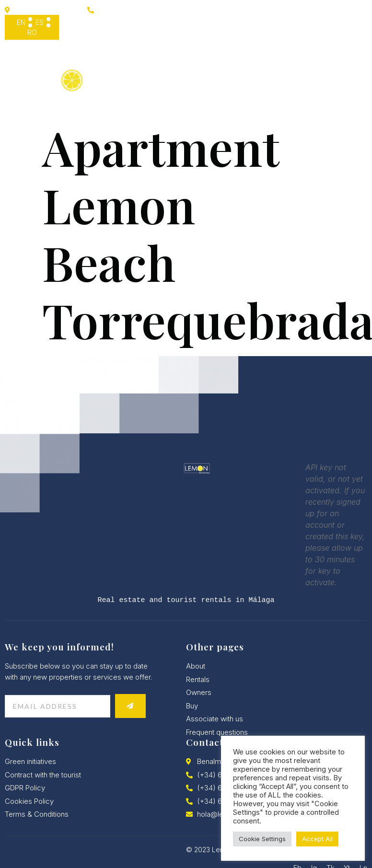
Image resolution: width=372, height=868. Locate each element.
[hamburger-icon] (355, 78)
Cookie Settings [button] (262, 839)
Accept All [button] (317, 839)
